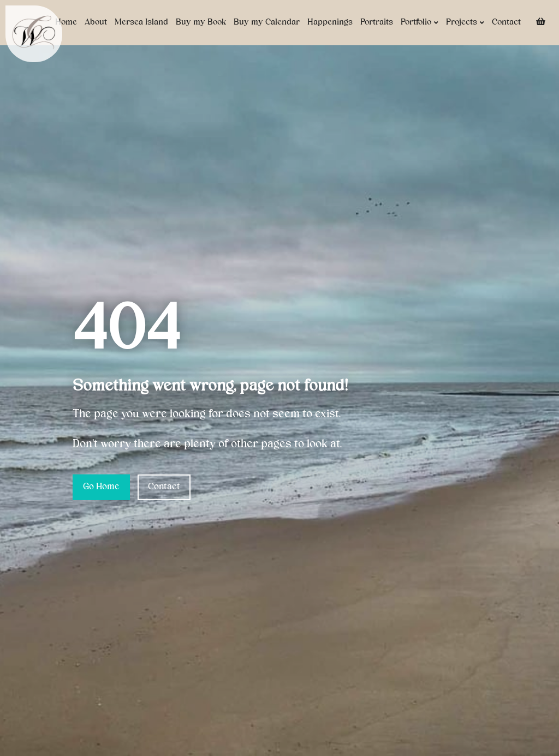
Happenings (330, 22)
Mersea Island (141, 22)
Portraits (377, 22)
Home (66, 22)
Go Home (101, 487)
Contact (506, 22)
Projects (465, 23)
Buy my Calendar (267, 22)
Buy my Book (201, 22)
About (96, 22)
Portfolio (420, 23)
